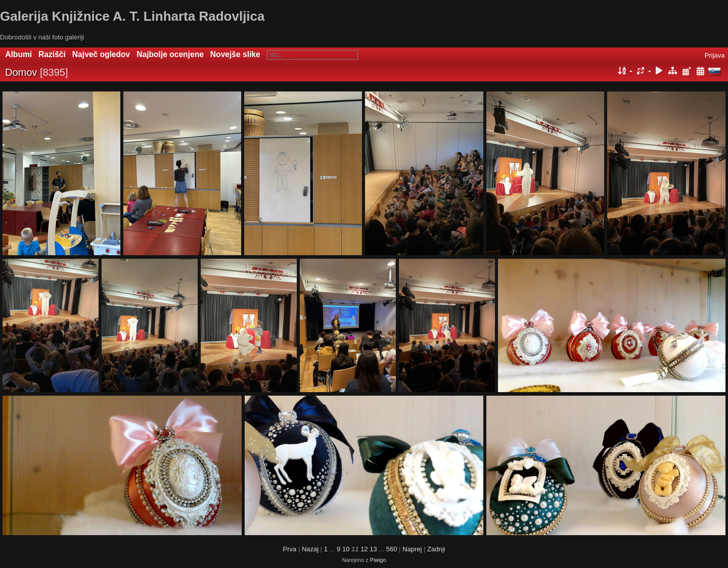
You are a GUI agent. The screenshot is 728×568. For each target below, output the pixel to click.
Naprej (412, 549)
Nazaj (310, 549)
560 (392, 549)
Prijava (715, 55)
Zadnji (436, 549)
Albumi (18, 54)
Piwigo (378, 560)
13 (373, 549)
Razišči (52, 54)
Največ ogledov (101, 54)
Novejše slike (235, 54)
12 (364, 549)
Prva (290, 549)
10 (346, 549)
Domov (21, 72)
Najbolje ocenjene (170, 54)
